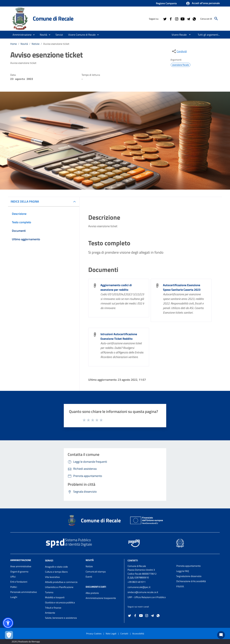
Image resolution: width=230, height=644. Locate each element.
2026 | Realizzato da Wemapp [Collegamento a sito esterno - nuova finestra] (26, 641)
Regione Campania (166, 3)
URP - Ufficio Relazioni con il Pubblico (147, 597)
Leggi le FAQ (183, 571)
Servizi (49, 560)
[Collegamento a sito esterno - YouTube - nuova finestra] (182, 19)
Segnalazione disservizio (189, 576)
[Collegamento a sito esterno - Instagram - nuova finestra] (176, 19)
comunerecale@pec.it (139, 587)
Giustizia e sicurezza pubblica (60, 602)
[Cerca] (216, 19)
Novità (24, 44)
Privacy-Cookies (94, 633)
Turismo (49, 592)
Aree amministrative (21, 566)
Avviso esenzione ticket (56, 44)
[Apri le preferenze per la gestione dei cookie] (9, 635)
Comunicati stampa (96, 572)
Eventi (89, 577)
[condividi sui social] (179, 51)
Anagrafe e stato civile (56, 567)
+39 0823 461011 (137, 582)
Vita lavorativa (52, 577)
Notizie (36, 44)
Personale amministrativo (24, 592)
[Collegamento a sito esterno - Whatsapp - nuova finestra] (194, 19)
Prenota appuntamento (188, 566)
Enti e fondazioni (19, 582)
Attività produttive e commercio (61, 582)
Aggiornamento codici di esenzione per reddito (116, 287)
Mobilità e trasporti (55, 597)
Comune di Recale (53, 18)
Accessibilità (138, 633)
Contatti (133, 560)
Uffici (13, 577)
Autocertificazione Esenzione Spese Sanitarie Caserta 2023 (182, 287)
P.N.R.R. (180, 586)
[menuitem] (178, 35)
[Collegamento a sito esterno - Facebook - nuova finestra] (171, 19)
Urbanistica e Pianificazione (59, 587)
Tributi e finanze (53, 608)
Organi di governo (19, 572)
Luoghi (14, 597)
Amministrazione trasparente (101, 598)
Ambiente (50, 613)
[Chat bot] (221, 635)
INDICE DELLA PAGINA (25, 201)
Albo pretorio (92, 593)
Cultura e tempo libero (56, 572)
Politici (14, 587)
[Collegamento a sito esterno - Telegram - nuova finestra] (188, 19)
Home (14, 44)
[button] (203, 3)
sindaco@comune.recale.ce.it (143, 592)
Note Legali (111, 633)
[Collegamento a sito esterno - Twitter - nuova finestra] (165, 19)
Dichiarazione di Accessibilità (191, 581)
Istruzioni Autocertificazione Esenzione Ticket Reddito (119, 336)
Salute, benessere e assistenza (61, 618)
